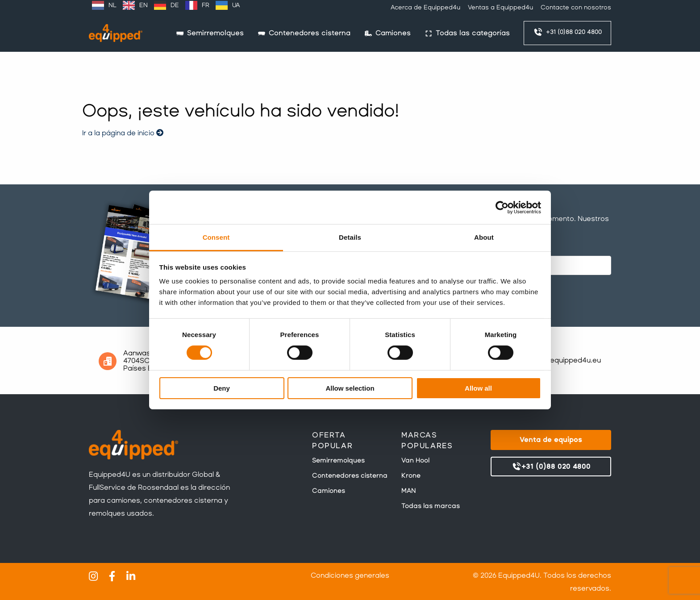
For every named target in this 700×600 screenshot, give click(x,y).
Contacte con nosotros (576, 7)
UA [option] (236, 5)
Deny (222, 388)
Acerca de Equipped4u (425, 7)
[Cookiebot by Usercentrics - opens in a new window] (502, 207)
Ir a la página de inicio (123, 133)
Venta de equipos (551, 440)
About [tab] (484, 237)
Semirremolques (338, 460)
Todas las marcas (431, 506)
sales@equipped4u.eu (563, 360)
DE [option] (175, 5)
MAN (408, 491)
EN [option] (144, 5)
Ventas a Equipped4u (500, 7)
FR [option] (206, 5)
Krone (411, 475)
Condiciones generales (350, 575)
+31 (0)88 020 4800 (567, 32)
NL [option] (112, 5)
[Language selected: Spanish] (166, 5)
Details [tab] (350, 237)
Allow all (478, 388)
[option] (104, 5)
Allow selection (350, 388)
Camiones (329, 491)
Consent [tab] (216, 237)
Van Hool (415, 460)
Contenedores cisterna (350, 475)
